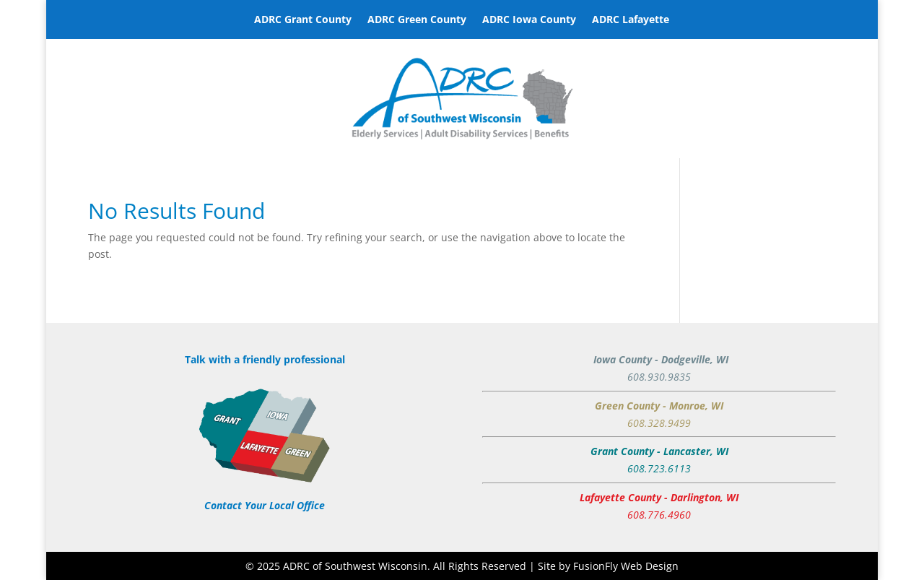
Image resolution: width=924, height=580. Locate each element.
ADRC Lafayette (631, 20)
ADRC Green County (417, 20)
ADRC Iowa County (529, 20)
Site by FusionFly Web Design (608, 566)
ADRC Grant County (303, 20)
